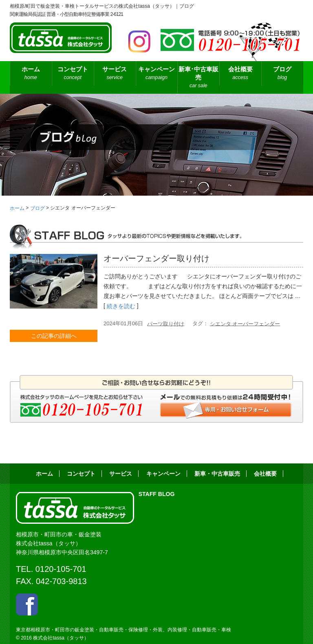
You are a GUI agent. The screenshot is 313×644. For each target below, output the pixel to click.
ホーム (31, 74)
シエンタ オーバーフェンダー (245, 323)
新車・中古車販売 (217, 474)
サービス (115, 74)
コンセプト (73, 74)
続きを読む (121, 307)
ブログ (282, 74)
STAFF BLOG (157, 494)
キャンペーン (157, 74)
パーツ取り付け (166, 323)
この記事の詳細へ (54, 336)
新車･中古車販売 (198, 78)
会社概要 (240, 74)
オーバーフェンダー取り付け (156, 258)
